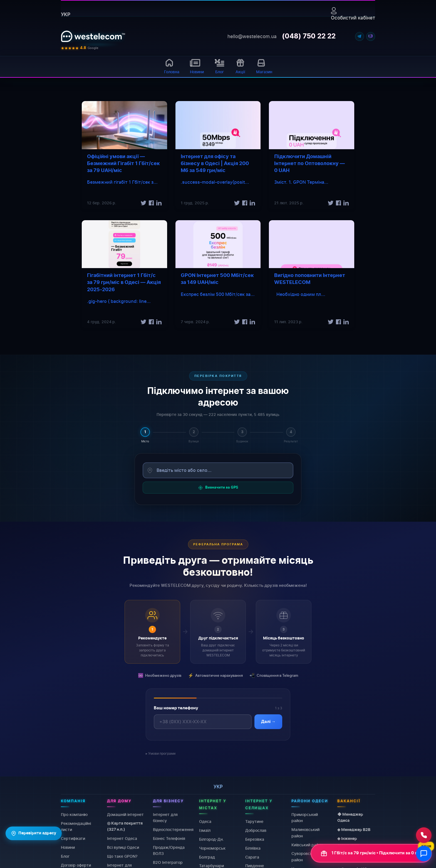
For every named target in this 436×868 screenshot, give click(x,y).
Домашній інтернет (125, 814)
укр (66, 15)
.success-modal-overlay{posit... (215, 182)
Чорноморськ (212, 848)
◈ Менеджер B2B (354, 830)
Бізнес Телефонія (169, 838)
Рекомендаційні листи (76, 826)
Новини (68, 847)
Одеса (205, 821)
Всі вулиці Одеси (123, 847)
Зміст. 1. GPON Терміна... (301, 182)
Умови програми (162, 753)
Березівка (255, 839)
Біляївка (253, 848)
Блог (65, 856)
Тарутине (254, 821)
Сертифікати (73, 838)
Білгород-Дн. (211, 839)
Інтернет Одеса (122, 838)
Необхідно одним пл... (300, 294)
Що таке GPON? (122, 856)
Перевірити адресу (34, 833)
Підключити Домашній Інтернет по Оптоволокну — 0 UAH (309, 164)
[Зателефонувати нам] (424, 835)
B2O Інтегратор (168, 862)
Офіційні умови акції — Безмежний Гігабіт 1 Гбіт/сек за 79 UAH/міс (123, 164)
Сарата (252, 857)
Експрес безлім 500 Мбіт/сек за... (218, 294)
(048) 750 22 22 (309, 36)
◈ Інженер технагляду (348, 842)
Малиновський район (305, 833)
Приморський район (305, 817)
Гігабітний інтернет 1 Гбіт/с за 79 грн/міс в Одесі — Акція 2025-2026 (124, 283)
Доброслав (256, 830)
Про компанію (74, 814)
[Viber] (371, 36)
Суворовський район (305, 856)
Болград (207, 857)
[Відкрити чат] (424, 854)
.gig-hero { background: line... (119, 301)
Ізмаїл (205, 830)
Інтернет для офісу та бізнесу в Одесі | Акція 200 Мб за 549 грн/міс (215, 164)
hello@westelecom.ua (252, 36)
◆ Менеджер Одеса (350, 818)
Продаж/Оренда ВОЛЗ (169, 850)
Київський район (307, 844)
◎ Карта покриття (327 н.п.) (125, 827)
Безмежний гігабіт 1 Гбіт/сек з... (122, 182)
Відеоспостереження (173, 829)
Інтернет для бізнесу (165, 817)
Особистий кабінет (353, 14)
